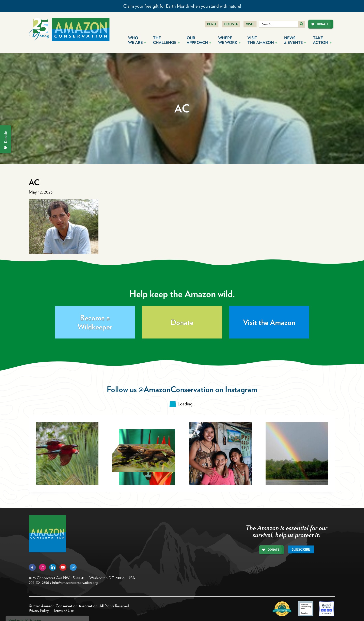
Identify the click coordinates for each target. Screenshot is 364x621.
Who (137, 40)
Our (199, 40)
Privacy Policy (39, 611)
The (166, 40)
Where (229, 40)
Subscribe (301, 549)
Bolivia (231, 24)
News (295, 40)
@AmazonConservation (176, 389)
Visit (250, 24)
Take (322, 40)
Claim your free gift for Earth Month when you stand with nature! (182, 6)
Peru (212, 24)
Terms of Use (64, 611)
